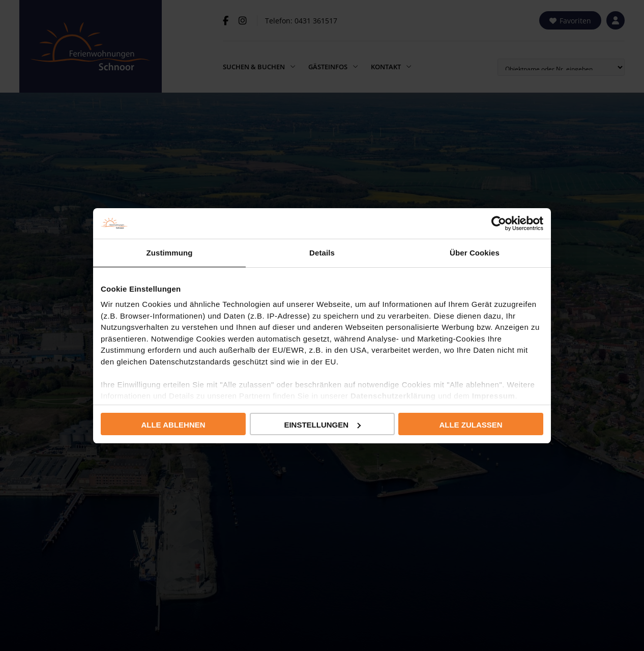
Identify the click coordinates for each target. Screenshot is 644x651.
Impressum (494, 396)
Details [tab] (322, 253)
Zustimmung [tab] (170, 253)
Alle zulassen (471, 425)
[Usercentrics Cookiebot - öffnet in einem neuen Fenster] (499, 223)
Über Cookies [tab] (475, 253)
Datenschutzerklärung (393, 396)
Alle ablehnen (173, 425)
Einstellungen (322, 425)
